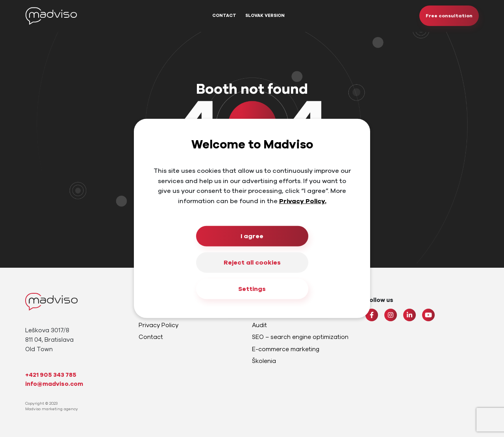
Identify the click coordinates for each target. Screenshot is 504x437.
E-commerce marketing (286, 349)
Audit (259, 325)
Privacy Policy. (303, 201)
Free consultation (449, 16)
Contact (224, 16)
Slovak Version (265, 16)
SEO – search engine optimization (300, 337)
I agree (252, 236)
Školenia (264, 361)
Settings (252, 289)
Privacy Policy (158, 325)
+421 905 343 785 (51, 375)
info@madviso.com (54, 384)
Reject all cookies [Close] (252, 263)
